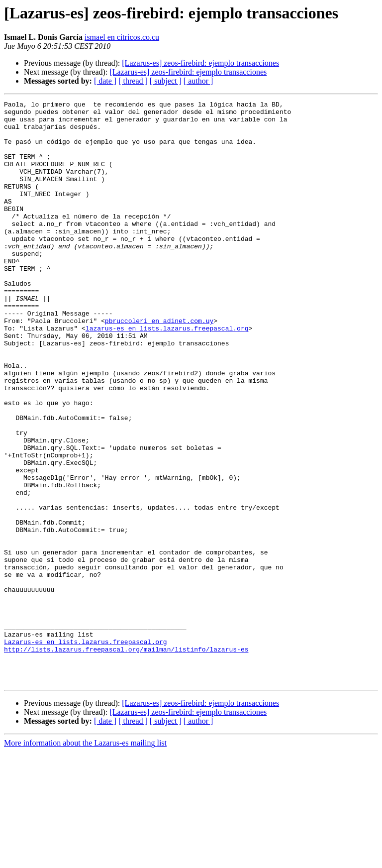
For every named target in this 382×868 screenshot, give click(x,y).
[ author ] (198, 81)
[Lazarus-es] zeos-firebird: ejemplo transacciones (200, 63)
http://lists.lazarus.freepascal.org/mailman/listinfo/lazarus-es (126, 759)
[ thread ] (133, 81)
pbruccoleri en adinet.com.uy (159, 365)
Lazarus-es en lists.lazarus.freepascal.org (86, 751)
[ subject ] (166, 81)
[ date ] (105, 81)
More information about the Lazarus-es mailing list (85, 859)
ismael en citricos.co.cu (122, 37)
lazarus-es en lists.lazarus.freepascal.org (167, 374)
